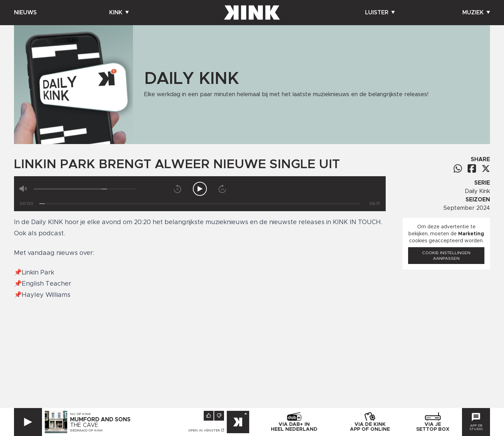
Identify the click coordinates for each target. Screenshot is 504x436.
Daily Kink (477, 191)
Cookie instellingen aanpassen (446, 256)
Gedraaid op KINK (86, 430)
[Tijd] (200, 204)
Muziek (476, 13)
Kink (119, 13)
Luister (380, 13)
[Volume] (85, 189)
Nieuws (25, 13)
